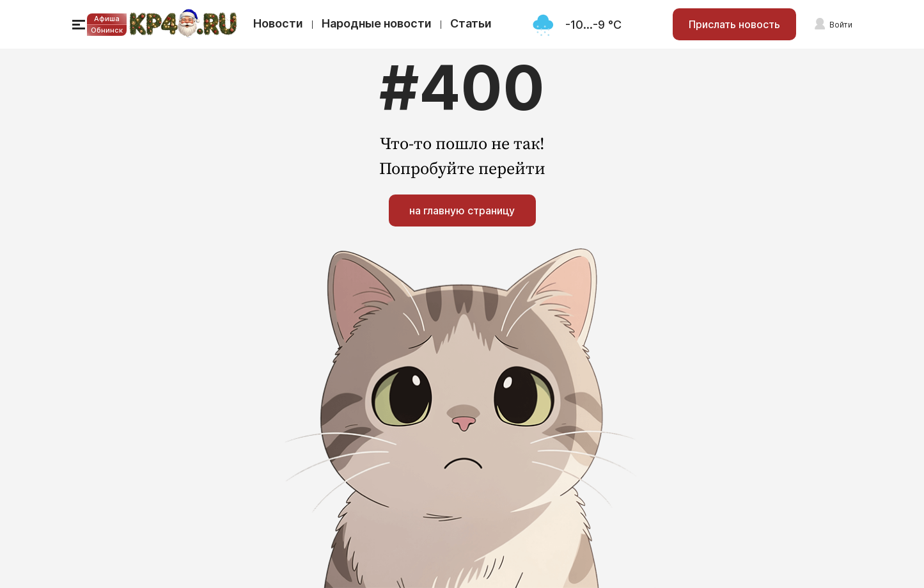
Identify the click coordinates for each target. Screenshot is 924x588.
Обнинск (107, 30)
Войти (841, 25)
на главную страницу (462, 211)
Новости (278, 23)
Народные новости (377, 23)
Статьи (471, 23)
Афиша (107, 19)
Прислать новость (734, 24)
